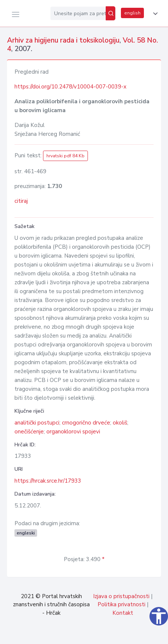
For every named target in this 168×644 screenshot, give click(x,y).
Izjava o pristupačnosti (121, 596)
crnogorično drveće (86, 423)
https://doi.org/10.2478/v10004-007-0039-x (70, 87)
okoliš (120, 423)
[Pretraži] (111, 13)
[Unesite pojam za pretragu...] (78, 13)
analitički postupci (37, 423)
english (132, 13)
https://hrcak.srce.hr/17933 (48, 481)
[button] (154, 14)
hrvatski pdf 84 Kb (65, 156)
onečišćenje (29, 432)
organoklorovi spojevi (73, 432)
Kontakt (123, 613)
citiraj (21, 201)
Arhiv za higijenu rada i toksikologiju (63, 40)
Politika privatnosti (121, 604)
